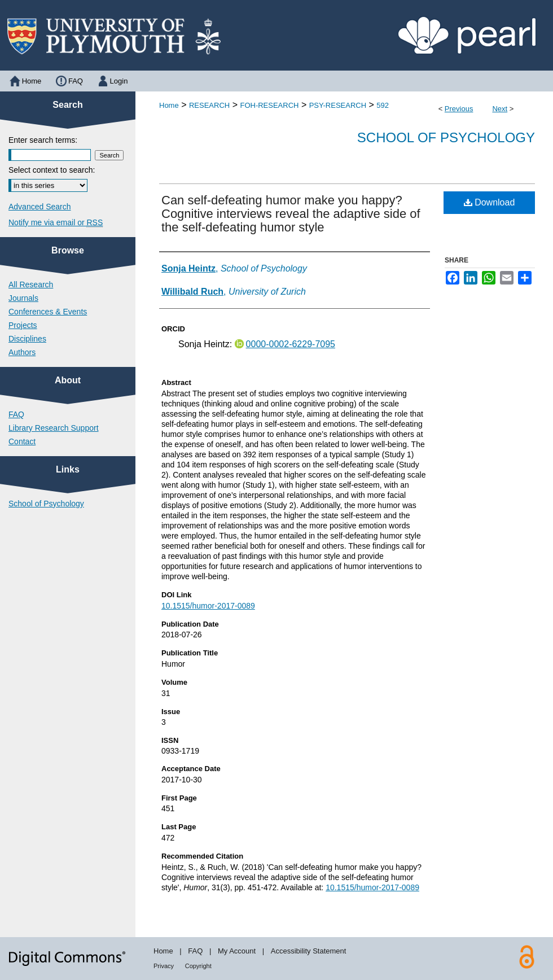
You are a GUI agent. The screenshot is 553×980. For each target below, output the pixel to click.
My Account (237, 951)
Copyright (198, 966)
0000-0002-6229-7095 (291, 344)
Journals (23, 298)
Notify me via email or (56, 222)
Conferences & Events (48, 312)
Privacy (164, 966)
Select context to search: (52, 170)
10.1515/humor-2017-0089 (208, 606)
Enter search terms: (43, 140)
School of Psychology (446, 137)
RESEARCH (209, 105)
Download (490, 202)
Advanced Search (40, 207)
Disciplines (27, 339)
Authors (22, 352)
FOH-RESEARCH (269, 105)
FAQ (16, 414)
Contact (22, 441)
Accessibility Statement (309, 951)
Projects (23, 325)
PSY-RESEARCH (338, 105)
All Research (31, 285)
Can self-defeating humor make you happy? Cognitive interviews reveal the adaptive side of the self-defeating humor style (291, 214)
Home (169, 105)
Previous (459, 109)
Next (500, 109)
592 (383, 105)
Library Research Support (54, 428)
